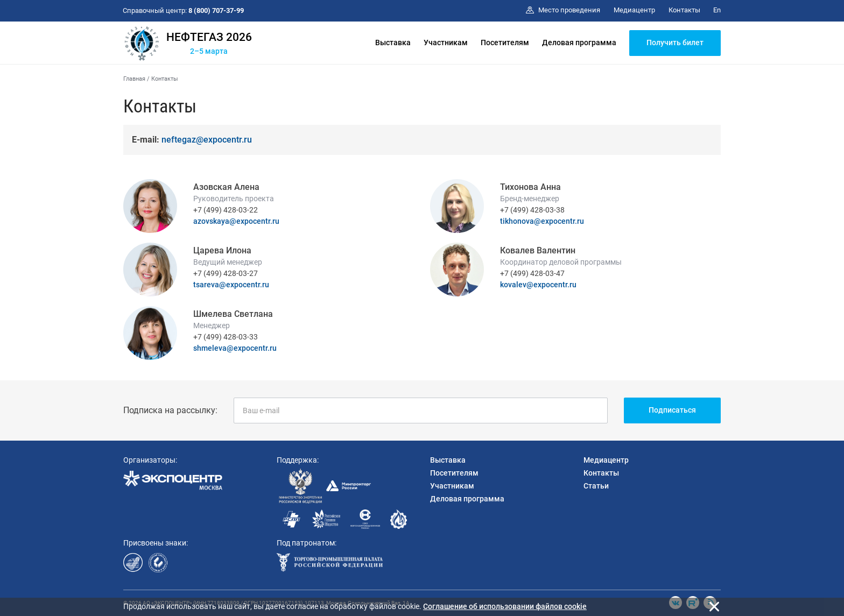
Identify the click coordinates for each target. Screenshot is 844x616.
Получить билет (675, 43)
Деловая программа (579, 43)
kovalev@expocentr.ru (538, 285)
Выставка (393, 43)
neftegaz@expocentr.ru (207, 140)
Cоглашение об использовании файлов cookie (505, 606)
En (717, 10)
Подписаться (672, 410)
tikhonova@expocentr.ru (542, 221)
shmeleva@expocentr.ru (235, 348)
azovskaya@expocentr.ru (236, 221)
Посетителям (505, 43)
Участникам (446, 43)
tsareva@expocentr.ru (231, 285)
